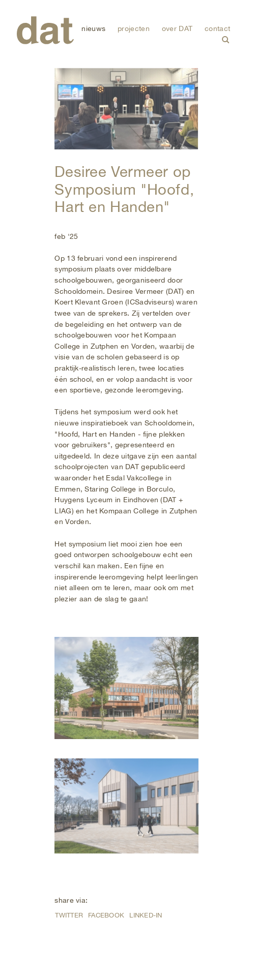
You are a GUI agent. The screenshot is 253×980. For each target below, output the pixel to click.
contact (217, 28)
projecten (134, 28)
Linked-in (146, 915)
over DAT (177, 28)
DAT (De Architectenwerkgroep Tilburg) (45, 30)
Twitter (69, 915)
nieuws (93, 28)
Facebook (106, 915)
